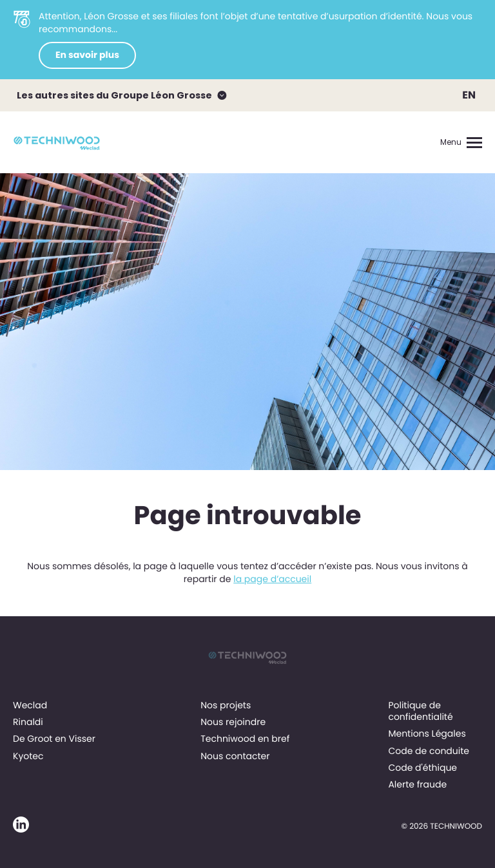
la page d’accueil (272, 579)
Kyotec (28, 756)
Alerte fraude (417, 784)
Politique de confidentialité (420, 711)
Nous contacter (235, 756)
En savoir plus (87, 55)
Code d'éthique (422, 768)
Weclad (30, 705)
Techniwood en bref (245, 739)
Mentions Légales (427, 733)
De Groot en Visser (54, 739)
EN (469, 95)
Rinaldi (28, 722)
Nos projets (226, 705)
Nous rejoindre (233, 722)
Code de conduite (429, 751)
